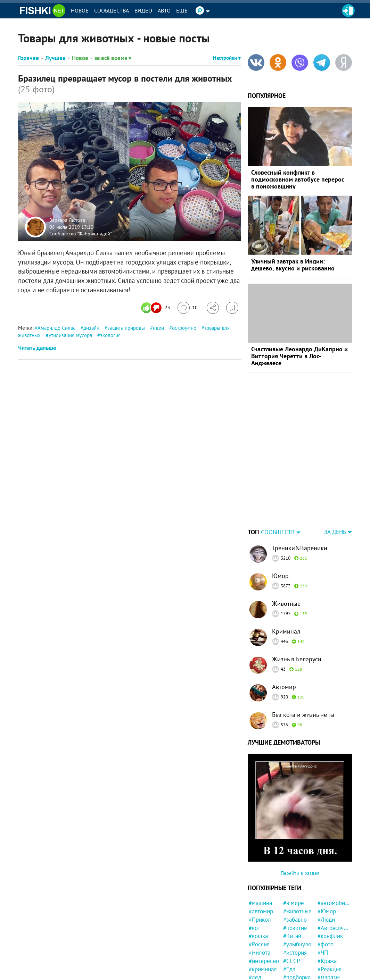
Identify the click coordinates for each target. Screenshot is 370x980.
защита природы (126, 328)
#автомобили (334, 903)
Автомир (284, 687)
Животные (286, 604)
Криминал (286, 631)
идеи (158, 328)
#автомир (261, 911)
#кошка (258, 936)
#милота (260, 953)
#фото (326, 944)
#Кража (327, 961)
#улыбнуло (297, 944)
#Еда (289, 969)
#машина (260, 903)
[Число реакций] (157, 308)
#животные (297, 911)
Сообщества (112, 10)
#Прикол (260, 920)
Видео (143, 10)
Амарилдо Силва (56, 328)
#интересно (264, 961)
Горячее (28, 58)
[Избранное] (232, 308)
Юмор (280, 576)
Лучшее (55, 58)
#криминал (263, 969)
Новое (80, 10)
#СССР (292, 961)
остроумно (184, 328)
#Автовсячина (334, 928)
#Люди (326, 920)
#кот (254, 928)
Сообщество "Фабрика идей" (81, 234)
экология (110, 335)
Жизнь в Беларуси (297, 659)
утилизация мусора (70, 335)
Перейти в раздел (300, 873)
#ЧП (323, 953)
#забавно (295, 920)
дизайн (91, 328)
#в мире (294, 903)
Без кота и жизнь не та (303, 715)
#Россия (259, 944)
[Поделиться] (213, 308)
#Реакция (330, 969)
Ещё (182, 10)
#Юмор (327, 911)
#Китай (292, 936)
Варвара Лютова (67, 220)
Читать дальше (37, 348)
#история (295, 953)
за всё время (113, 58)
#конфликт (331, 936)
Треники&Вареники (300, 548)
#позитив (295, 928)
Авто (164, 10)
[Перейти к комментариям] (188, 308)
